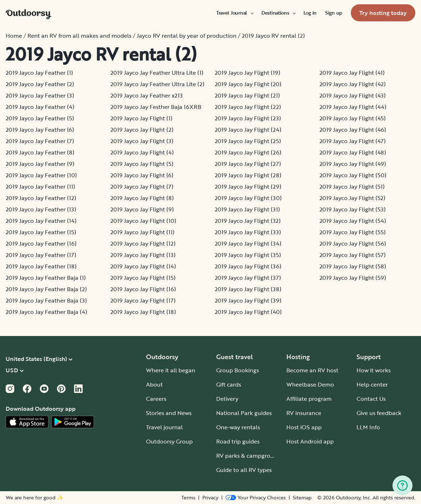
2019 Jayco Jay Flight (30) (248, 198)
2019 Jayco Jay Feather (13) (41, 209)
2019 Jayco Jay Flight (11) (142, 232)
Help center (372, 384)
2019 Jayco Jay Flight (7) (142, 187)
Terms (188, 498)
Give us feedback (379, 413)
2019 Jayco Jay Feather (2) (40, 84)
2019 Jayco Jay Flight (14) (143, 266)
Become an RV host (312, 370)
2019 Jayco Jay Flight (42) (353, 84)
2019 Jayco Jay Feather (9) (40, 164)
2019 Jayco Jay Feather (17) (41, 255)
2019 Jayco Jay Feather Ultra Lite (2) (157, 84)
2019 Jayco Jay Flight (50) (353, 175)
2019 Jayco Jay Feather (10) (41, 175)
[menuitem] (235, 13)
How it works (374, 370)
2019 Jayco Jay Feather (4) (40, 107)
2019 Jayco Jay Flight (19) (248, 73)
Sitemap (302, 498)
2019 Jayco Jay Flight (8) (142, 198)
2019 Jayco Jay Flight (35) (248, 255)
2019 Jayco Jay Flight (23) (248, 118)
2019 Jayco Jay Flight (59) (353, 278)
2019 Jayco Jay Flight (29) (248, 187)
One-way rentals (238, 427)
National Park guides (244, 413)
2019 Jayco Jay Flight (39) (248, 300)
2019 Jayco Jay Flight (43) (353, 95)
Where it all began (171, 370)
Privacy (210, 498)
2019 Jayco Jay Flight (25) (248, 141)
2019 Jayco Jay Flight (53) (353, 209)
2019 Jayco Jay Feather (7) (40, 141)
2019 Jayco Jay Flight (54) (353, 221)
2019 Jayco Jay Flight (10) (143, 221)
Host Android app (310, 441)
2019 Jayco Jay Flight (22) (248, 107)
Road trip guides (238, 441)
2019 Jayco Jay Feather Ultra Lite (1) (157, 73)
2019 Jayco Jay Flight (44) (353, 107)
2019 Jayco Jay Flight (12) (143, 243)
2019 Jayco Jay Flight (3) (142, 141)
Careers (156, 399)
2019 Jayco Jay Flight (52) (352, 198)
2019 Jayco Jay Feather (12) (41, 198)
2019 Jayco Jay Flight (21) (247, 95)
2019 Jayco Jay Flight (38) (248, 289)
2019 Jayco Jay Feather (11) (40, 187)
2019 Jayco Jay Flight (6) (142, 175)
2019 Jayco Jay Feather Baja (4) (46, 312)
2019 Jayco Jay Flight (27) (248, 164)
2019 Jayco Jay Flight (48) (353, 152)
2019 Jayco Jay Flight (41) (352, 73)
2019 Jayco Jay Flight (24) (248, 130)
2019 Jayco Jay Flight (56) (353, 243)
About (154, 384)
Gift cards (229, 384)
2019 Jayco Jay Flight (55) (353, 232)
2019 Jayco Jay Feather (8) (40, 152)
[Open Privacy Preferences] (256, 498)
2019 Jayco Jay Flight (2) (142, 130)
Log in (310, 13)
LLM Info (368, 427)
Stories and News (169, 413)
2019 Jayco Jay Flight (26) (248, 152)
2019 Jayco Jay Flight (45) (353, 118)
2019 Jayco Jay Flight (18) (143, 312)
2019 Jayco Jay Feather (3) (40, 95)
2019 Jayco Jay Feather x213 (147, 95)
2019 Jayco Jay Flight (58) (353, 266)
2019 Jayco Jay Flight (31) (247, 209)
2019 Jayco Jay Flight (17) (143, 300)
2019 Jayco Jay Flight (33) (248, 232)
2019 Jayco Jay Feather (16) (41, 243)
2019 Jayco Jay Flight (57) (353, 255)
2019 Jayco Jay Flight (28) (248, 175)
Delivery (227, 399)
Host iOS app (304, 427)
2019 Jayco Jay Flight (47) (353, 141)
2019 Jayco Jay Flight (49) (353, 164)
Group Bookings (238, 370)
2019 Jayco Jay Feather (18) (41, 266)
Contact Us (371, 399)
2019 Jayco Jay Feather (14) (41, 221)
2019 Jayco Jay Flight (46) (353, 130)
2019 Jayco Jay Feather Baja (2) (46, 289)
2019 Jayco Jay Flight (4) (142, 152)
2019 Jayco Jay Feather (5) (40, 118)
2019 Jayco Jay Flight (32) (248, 221)
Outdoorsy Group (169, 441)
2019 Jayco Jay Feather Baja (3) (46, 300)
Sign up (334, 13)
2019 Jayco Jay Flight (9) (142, 209)
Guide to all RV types (244, 470)
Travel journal (164, 427)
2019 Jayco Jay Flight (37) (248, 278)
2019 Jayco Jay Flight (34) (248, 243)
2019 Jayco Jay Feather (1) (39, 73)
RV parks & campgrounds (250, 456)
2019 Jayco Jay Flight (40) (248, 312)
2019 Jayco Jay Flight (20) (248, 84)
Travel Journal (235, 13)
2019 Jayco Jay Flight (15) (143, 278)
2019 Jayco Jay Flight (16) (143, 289)
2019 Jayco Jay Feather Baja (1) (46, 278)
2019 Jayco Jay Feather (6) (40, 130)
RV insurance (304, 413)
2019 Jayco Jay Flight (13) (143, 255)
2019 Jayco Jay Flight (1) (141, 118)
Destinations (278, 13)
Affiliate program (309, 399)
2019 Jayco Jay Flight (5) (142, 164)
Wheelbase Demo (310, 384)
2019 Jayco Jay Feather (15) (41, 232)
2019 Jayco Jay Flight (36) (248, 266)
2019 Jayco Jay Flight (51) (352, 187)
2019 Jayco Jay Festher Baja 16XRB (156, 107)
